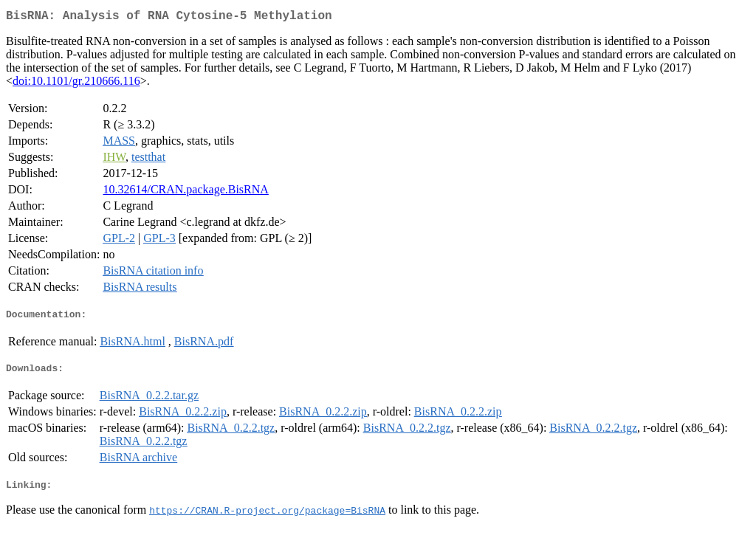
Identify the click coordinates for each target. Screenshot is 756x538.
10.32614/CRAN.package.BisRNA (185, 192)
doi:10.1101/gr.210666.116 (76, 84)
